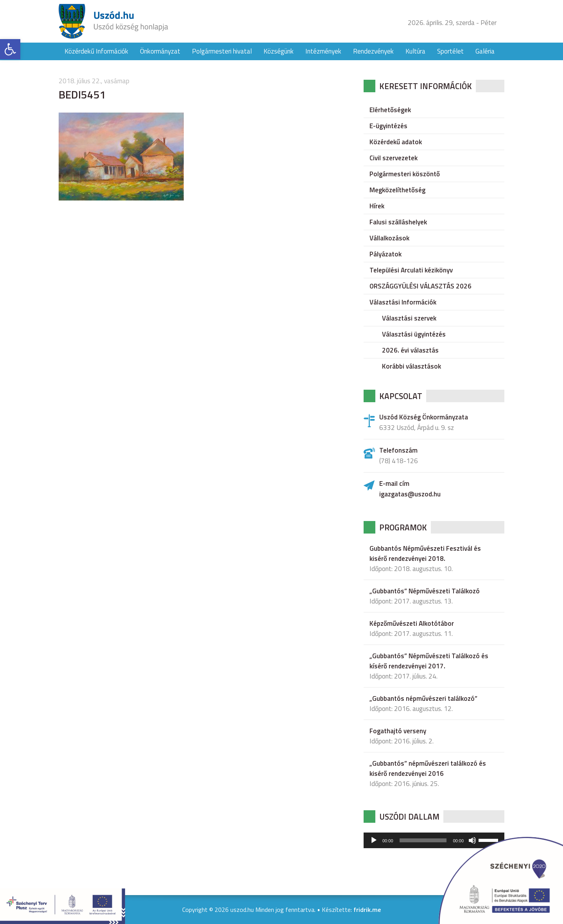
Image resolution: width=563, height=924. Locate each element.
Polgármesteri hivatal (222, 51)
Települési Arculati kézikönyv (411, 270)
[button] (10, 49)
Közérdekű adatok (396, 142)
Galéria (485, 51)
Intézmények (323, 51)
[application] (434, 840)
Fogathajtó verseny (398, 731)
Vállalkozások (389, 238)
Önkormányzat (160, 51)
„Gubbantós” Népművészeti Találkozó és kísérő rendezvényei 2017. (429, 661)
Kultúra (415, 51)
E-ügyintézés (388, 126)
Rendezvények (373, 51)
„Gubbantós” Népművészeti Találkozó (425, 591)
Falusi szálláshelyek (398, 222)
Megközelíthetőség (397, 190)
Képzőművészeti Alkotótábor (412, 623)
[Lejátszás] (374, 840)
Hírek (377, 206)
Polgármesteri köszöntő (405, 174)
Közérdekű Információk (96, 51)
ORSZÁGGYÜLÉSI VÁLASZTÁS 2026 (420, 286)
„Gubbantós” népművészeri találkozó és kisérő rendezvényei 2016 (428, 768)
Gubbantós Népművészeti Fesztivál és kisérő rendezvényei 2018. (425, 553)
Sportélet (450, 51)
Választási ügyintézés (414, 334)
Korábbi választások (411, 366)
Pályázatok (385, 254)
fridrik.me (367, 910)
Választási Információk (403, 302)
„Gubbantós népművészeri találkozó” (423, 698)
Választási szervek (409, 318)
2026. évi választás (410, 350)
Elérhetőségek (390, 110)
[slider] (423, 840)
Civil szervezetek (394, 158)
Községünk (279, 51)
